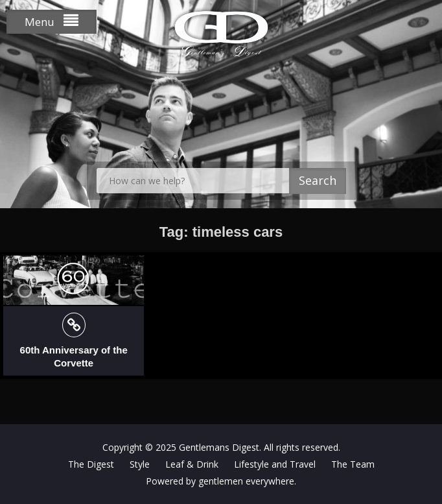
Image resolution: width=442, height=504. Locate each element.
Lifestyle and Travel (275, 464)
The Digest (91, 464)
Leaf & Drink (192, 464)
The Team (353, 464)
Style (140, 464)
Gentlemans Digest (219, 447)
